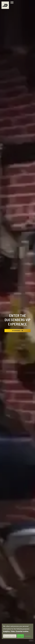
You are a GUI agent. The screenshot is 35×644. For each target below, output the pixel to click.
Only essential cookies (10, 636)
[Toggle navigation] (12, 3)
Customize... (28, 636)
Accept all (20, 636)
